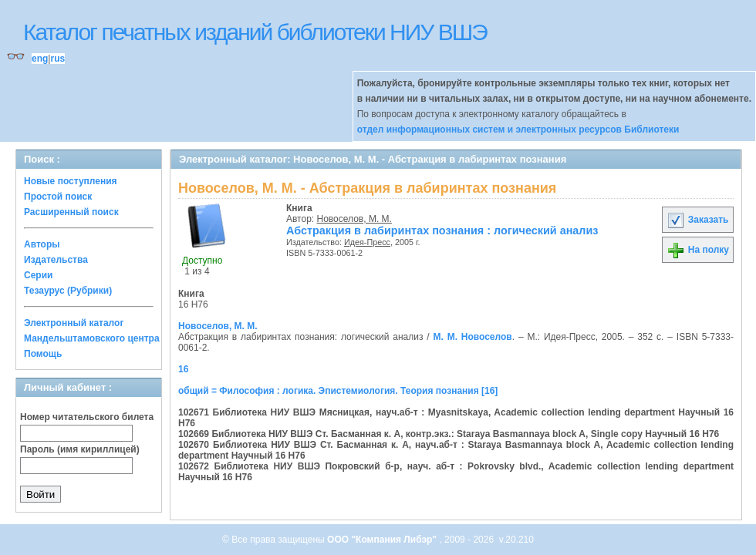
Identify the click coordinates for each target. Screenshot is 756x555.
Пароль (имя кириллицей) (80, 449)
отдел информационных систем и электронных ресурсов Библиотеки (518, 129)
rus (57, 59)
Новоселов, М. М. (354, 219)
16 (183, 369)
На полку (698, 250)
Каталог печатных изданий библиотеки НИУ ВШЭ (255, 32)
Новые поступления (71, 181)
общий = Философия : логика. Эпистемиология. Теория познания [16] (338, 391)
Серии (38, 275)
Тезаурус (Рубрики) (68, 291)
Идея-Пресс (367, 242)
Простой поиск (58, 197)
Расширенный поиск (71, 212)
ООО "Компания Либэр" (383, 540)
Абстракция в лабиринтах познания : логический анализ (442, 230)
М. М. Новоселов (472, 337)
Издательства (56, 260)
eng (40, 59)
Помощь (43, 354)
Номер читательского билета (87, 417)
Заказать (697, 220)
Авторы (42, 244)
